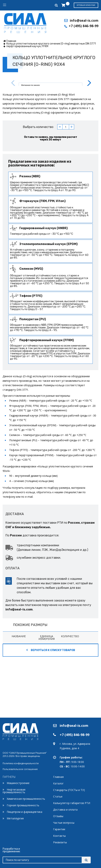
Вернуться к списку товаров (51, 711)
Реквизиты (60, 842)
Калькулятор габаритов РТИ (72, 803)
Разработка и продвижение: (12, 850)
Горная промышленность (23, 805)
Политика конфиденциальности (21, 763)
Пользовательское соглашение (20, 769)
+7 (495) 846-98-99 (84, 26)
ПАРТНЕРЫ (9, 777)
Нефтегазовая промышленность (14, 791)
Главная (58, 777)
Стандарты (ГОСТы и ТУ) (69, 790)
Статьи (58, 796)
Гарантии (59, 829)
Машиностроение (18, 783)
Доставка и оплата (65, 810)
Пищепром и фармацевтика (24, 812)
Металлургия (15, 818)
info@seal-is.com (84, 20)
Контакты (59, 836)
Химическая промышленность (26, 799)
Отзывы (58, 816)
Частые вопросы (64, 823)
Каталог (58, 783)
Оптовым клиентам (86, 5)
